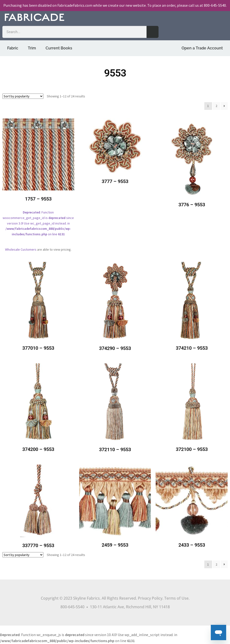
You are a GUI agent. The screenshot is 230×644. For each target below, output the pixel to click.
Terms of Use (176, 598)
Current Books (59, 48)
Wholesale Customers (21, 249)
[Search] (153, 32)
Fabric (13, 48)
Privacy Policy (150, 598)
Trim (32, 48)
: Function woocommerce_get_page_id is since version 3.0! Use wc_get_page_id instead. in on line (38, 181)
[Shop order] (23, 96)
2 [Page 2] (216, 106)
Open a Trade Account (202, 48)
